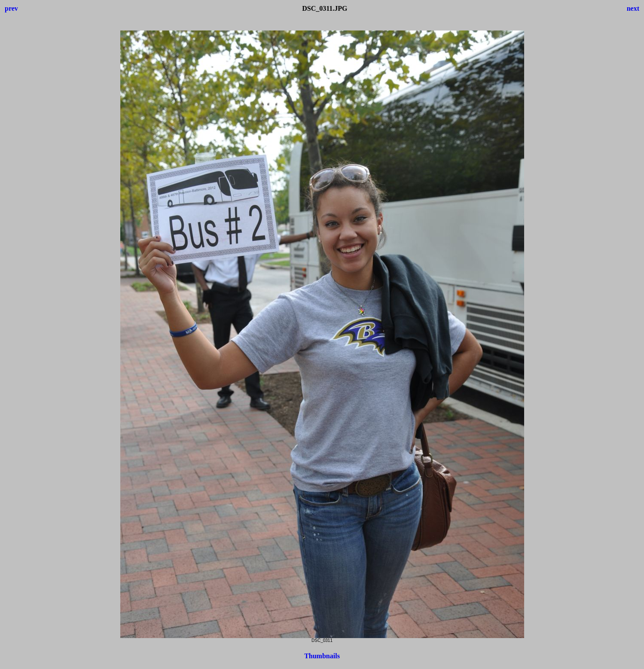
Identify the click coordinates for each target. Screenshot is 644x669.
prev (11, 8)
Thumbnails (322, 656)
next (633, 8)
